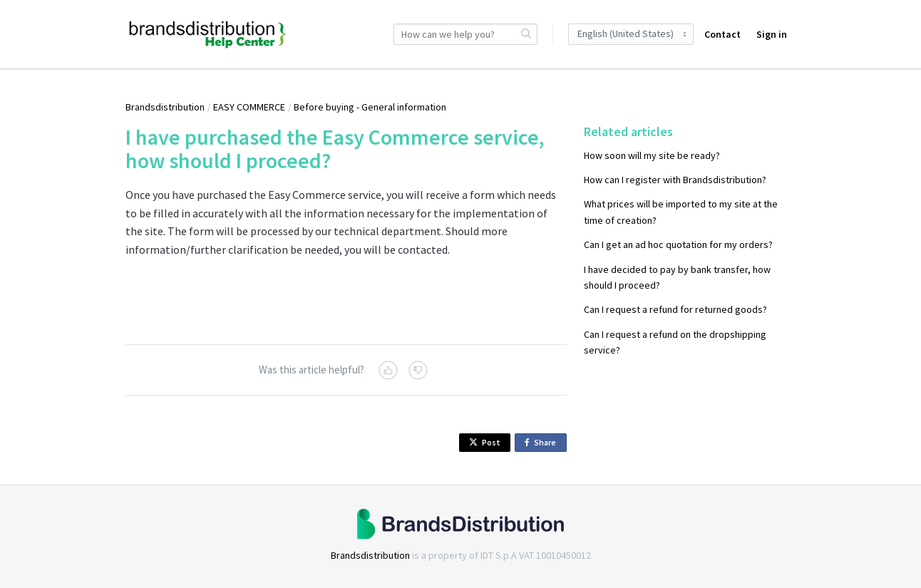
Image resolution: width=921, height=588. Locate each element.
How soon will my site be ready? (652, 155)
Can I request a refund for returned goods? (675, 309)
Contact (722, 34)
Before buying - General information (370, 107)
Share (543, 443)
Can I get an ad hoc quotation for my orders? (678, 244)
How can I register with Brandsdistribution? (675, 180)
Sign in (772, 34)
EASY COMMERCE (249, 107)
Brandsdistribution (165, 107)
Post (485, 442)
